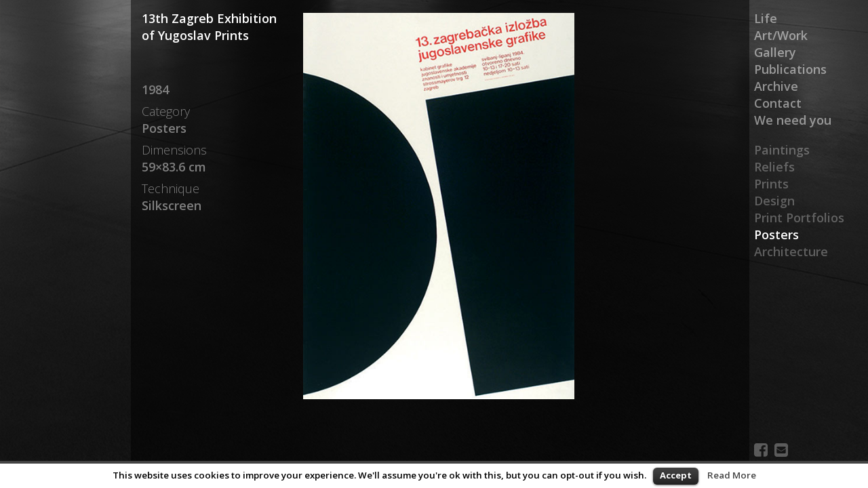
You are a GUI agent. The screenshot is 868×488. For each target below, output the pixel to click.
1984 (155, 89)
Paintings (782, 150)
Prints (771, 184)
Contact (778, 103)
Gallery (775, 52)
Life (766, 18)
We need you (793, 120)
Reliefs (774, 167)
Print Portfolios (799, 218)
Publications (790, 69)
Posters (776, 235)
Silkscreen (172, 205)
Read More (732, 475)
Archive (776, 86)
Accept (676, 475)
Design (774, 201)
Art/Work (781, 35)
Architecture (791, 251)
